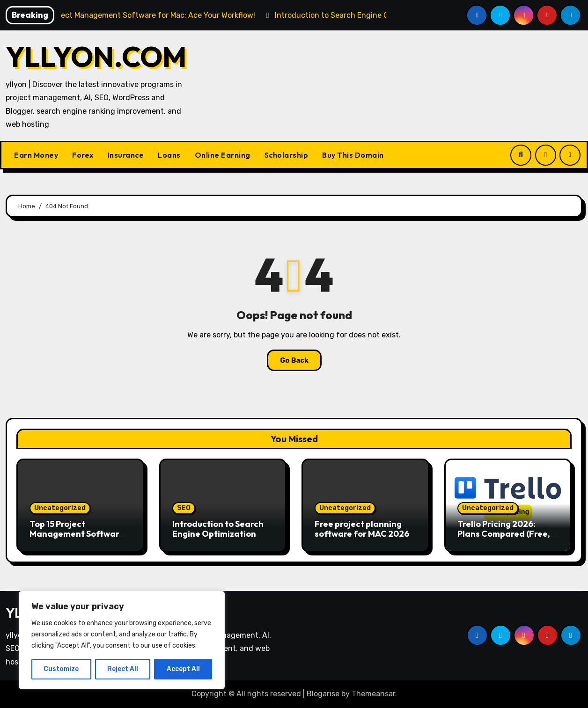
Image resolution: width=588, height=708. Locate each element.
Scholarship (287, 155)
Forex (83, 155)
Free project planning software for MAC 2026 (362, 529)
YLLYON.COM (96, 57)
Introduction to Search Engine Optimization (218, 529)
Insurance (126, 155)
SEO (184, 508)
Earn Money (36, 155)
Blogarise (323, 694)
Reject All (123, 669)
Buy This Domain (353, 155)
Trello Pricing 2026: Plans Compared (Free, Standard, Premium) (504, 534)
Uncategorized (60, 508)
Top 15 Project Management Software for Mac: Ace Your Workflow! (77, 539)
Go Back (294, 360)
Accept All (183, 669)
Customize (61, 669)
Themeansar (373, 694)
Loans (169, 155)
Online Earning (223, 155)
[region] (122, 640)
